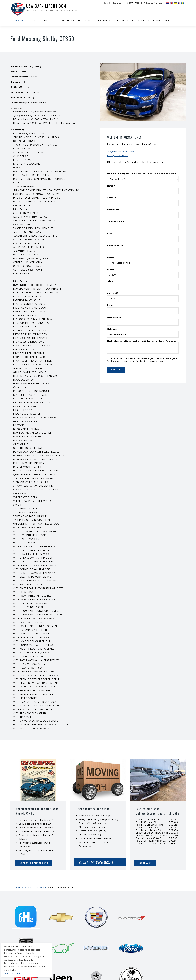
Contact (107, 3)
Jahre (110, 281)
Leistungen (65, 20)
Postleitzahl (114, 210)
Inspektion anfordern (33, 863)
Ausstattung (114, 317)
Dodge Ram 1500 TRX (137, 974)
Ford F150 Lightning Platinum (82, 954)
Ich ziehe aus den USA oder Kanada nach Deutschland (96, 862)
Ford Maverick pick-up (79, 968)
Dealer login (118, 3)
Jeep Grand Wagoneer (79, 961)
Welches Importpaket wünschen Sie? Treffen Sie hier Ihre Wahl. (142, 174)
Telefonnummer (116, 222)
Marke (110, 257)
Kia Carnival (133, 961)
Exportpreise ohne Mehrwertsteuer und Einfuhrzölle (150, 813)
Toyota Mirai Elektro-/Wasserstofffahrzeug (87, 971)
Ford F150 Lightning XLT (80, 951)
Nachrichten (85, 20)
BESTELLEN (145, 863)
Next (181, 89)
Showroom (19, 20)
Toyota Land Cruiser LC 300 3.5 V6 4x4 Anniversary (149, 957)
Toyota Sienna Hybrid (78, 964)
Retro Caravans (162, 20)
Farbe (110, 305)
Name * (111, 186)
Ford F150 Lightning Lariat (139, 951)
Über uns (142, 20)
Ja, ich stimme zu (13, 973)
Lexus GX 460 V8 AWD (79, 947)
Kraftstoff (113, 293)
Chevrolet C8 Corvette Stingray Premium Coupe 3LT (91, 974)
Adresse (112, 198)
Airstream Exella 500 (136, 968)
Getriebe (112, 329)
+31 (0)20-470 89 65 (117, 155)
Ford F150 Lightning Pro (138, 947)
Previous (104, 89)
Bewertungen (105, 20)
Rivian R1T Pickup (135, 954)
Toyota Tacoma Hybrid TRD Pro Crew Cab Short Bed (91, 944)
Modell (111, 269)
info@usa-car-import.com (121, 152)
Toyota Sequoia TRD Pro (80, 957)
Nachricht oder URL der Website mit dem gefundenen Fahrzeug (142, 341)
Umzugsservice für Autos (93, 809)
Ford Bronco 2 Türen (136, 964)
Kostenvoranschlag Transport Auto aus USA (146, 978)
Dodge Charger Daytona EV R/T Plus (143, 944)
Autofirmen (124, 20)
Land (110, 234)
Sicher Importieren (41, 20)
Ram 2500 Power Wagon (138, 971)
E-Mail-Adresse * (116, 245)
